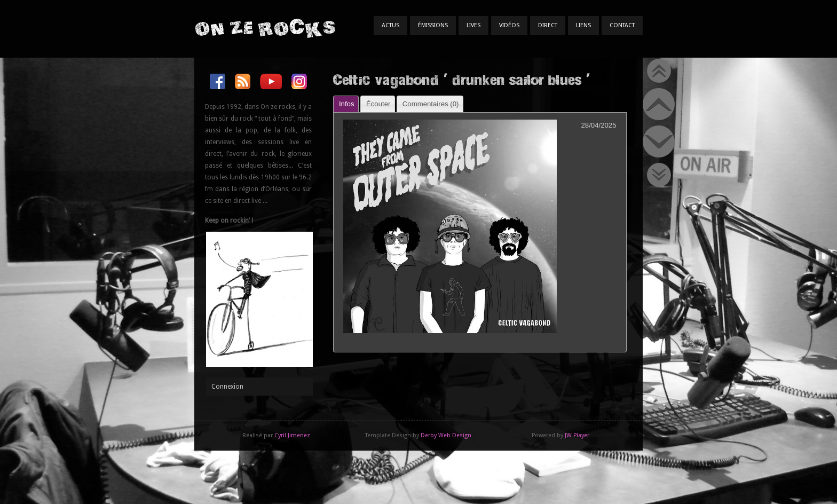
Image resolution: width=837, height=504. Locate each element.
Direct (548, 25)
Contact (622, 25)
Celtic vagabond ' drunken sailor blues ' (461, 79)
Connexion (227, 387)
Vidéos (509, 25)
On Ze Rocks (265, 28)
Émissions (433, 25)
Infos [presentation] (347, 104)
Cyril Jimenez (292, 435)
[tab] (346, 104)
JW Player (577, 435)
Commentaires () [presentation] (431, 104)
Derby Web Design (446, 435)
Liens (583, 25)
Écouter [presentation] (378, 104)
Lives (473, 25)
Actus (390, 25)
